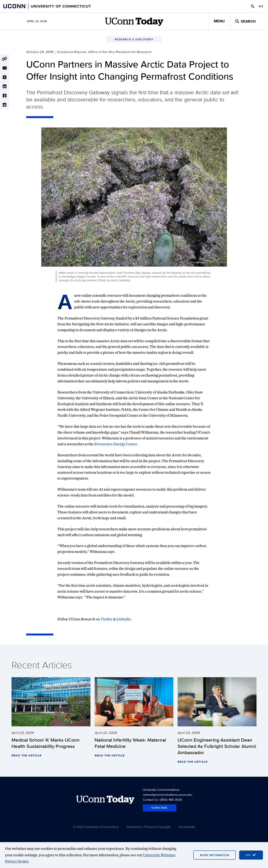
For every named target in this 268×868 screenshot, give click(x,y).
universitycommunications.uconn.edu (167, 795)
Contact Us (150, 800)
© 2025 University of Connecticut (96, 827)
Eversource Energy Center (115, 444)
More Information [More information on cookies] (215, 855)
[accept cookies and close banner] (251, 855)
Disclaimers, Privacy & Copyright (149, 827)
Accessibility (187, 827)
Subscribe (160, 808)
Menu (219, 21)
